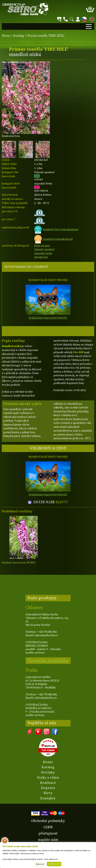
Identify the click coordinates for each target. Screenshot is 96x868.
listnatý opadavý (44, 249)
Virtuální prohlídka (48, 660)
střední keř (41, 257)
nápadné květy (43, 253)
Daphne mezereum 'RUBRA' (19, 563)
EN (91, 19)
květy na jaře (42, 246)
